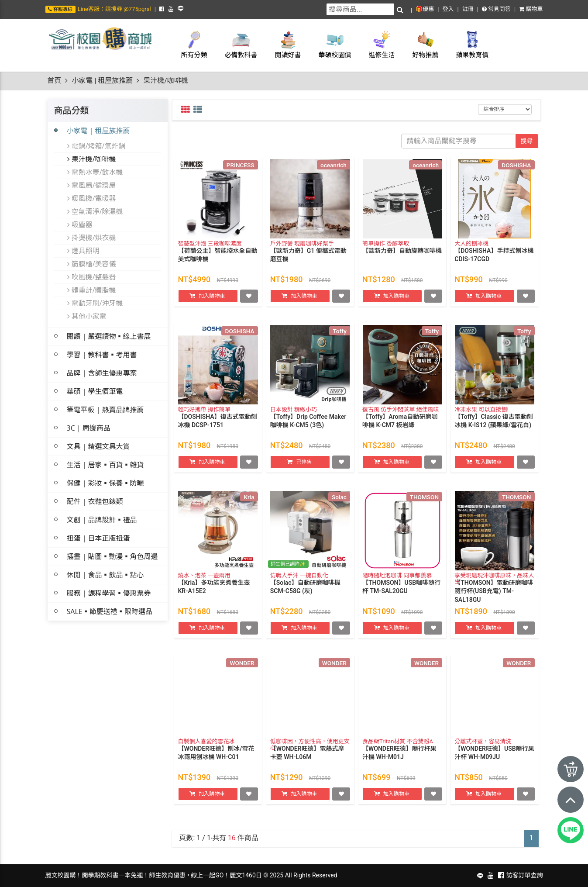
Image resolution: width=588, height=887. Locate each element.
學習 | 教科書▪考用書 (102, 355)
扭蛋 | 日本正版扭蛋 (98, 538)
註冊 (468, 9)
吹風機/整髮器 (92, 277)
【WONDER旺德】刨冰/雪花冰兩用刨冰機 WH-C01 (216, 761)
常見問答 (496, 9)
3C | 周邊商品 (89, 428)
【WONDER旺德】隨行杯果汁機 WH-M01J (399, 761)
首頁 (55, 81)
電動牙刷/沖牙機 (95, 303)
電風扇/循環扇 (92, 185)
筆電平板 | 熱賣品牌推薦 (105, 410)
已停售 (304, 469)
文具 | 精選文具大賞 (98, 446)
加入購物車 (212, 304)
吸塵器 (80, 224)
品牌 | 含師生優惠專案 (102, 373)
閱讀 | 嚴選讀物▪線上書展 (109, 336)
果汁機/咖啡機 (92, 159)
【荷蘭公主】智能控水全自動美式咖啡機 (218, 263)
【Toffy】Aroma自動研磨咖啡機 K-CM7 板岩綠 (400, 429)
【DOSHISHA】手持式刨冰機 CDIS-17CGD (494, 263)
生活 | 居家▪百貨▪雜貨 (105, 465)
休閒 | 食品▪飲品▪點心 (105, 575)
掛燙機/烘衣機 (92, 238)
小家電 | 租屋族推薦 (102, 81)
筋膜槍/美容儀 (92, 264)
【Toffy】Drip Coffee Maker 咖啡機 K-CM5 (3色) (308, 429)
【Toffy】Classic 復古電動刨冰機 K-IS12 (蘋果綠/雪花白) (494, 429)
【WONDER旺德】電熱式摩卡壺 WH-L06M (307, 761)
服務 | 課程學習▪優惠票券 (109, 593)
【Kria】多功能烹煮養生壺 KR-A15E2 (214, 595)
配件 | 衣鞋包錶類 (95, 501)
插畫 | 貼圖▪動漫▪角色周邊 (112, 556)
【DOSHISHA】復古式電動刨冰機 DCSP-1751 (218, 429)
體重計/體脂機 (92, 290)
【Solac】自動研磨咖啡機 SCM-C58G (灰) (305, 595)
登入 (448, 9)
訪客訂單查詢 (525, 875)
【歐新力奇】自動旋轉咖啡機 (402, 259)
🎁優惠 (425, 9)
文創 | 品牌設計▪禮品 (102, 520)
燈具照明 (83, 251)
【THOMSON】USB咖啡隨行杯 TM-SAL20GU (401, 595)
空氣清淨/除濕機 (95, 211)
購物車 (531, 9)
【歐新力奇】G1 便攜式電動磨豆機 (308, 263)
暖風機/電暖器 (92, 198)
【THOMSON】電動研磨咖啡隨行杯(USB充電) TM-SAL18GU (494, 599)
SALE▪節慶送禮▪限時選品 (110, 611)
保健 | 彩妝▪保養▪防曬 (105, 483)
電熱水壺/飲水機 (95, 172)
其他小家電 (87, 316)
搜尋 (527, 141)
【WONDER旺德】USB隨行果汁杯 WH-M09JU (494, 761)
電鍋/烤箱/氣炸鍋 (96, 146)
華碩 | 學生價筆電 (95, 391)
